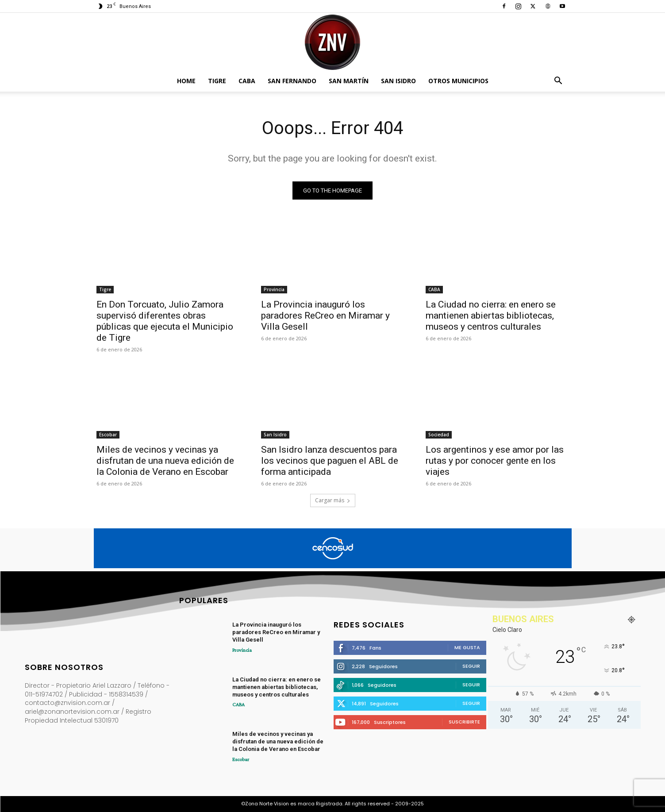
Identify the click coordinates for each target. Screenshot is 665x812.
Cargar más (333, 500)
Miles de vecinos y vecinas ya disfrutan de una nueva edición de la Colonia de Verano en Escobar (165, 461)
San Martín (349, 81)
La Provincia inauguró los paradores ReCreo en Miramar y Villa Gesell (325, 316)
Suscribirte (464, 722)
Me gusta (467, 647)
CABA (247, 81)
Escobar (108, 435)
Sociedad (439, 435)
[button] (558, 82)
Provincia (274, 289)
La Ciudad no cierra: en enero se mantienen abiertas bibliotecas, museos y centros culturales (491, 316)
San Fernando (292, 81)
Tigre (217, 81)
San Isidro (398, 81)
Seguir (471, 666)
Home (186, 81)
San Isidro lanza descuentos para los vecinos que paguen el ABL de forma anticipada (330, 461)
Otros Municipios (458, 81)
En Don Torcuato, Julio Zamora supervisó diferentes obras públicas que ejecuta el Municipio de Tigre (165, 321)
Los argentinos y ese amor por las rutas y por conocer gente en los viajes (495, 461)
